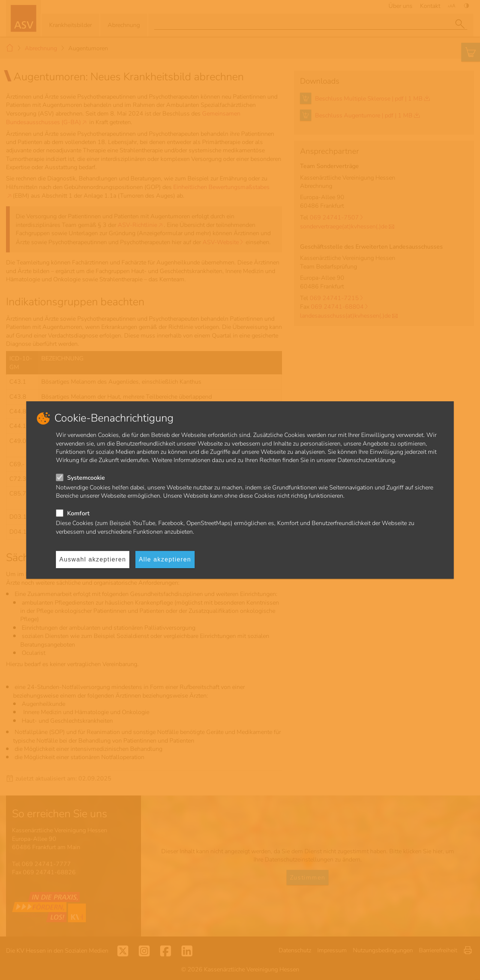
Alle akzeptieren (165, 559)
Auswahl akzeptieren (93, 559)
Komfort (78, 513)
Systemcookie (86, 478)
